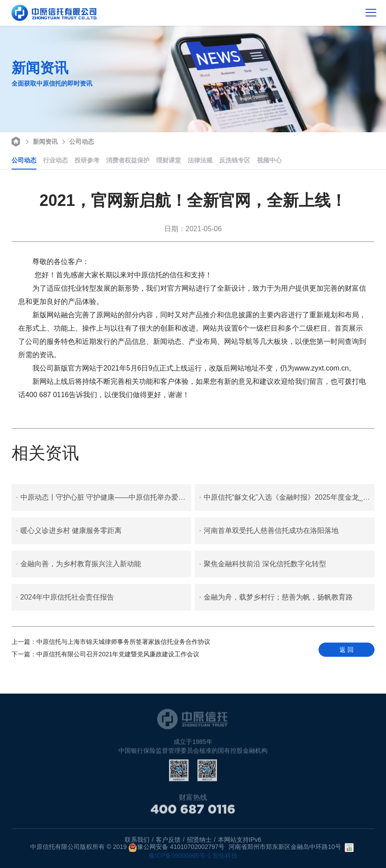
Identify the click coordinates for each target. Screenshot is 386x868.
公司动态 (77, 141)
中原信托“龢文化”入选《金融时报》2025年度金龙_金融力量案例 (287, 497)
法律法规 (200, 160)
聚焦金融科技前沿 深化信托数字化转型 (263, 564)
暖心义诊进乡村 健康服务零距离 (69, 531)
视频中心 (269, 160)
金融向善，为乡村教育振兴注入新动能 (78, 564)
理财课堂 (169, 160)
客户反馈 (168, 840)
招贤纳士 (199, 840)
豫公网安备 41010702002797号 (176, 848)
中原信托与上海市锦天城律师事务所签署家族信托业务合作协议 (111, 642)
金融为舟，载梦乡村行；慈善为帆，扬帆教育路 (276, 597)
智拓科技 (225, 856)
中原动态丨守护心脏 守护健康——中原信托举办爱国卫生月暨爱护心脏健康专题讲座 (104, 497)
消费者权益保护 (128, 160)
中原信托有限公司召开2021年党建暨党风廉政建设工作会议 (105, 654)
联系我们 (137, 840)
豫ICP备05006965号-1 (180, 856)
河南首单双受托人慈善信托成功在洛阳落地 (269, 531)
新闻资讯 (41, 141)
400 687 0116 (193, 812)
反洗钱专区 (235, 160)
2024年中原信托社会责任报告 (65, 597)
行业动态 (55, 160)
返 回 (347, 650)
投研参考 (87, 160)
